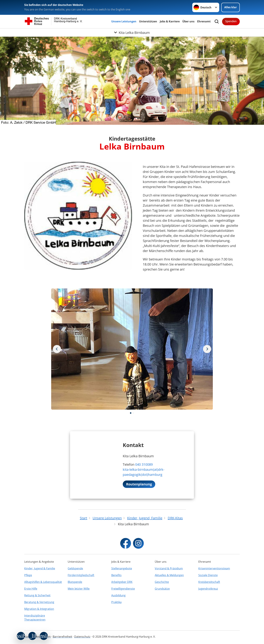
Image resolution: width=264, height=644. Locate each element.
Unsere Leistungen (124, 21)
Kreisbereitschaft (209, 582)
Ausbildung (118, 595)
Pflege (28, 575)
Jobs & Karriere (170, 21)
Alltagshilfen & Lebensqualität (43, 582)
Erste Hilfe (31, 589)
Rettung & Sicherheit (37, 595)
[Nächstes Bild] (57, 349)
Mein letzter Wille (79, 589)
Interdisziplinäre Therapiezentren (35, 618)
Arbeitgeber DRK (122, 582)
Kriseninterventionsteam (214, 568)
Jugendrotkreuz (208, 589)
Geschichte (162, 582)
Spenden (231, 21)
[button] (131, 413)
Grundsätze (162, 589)
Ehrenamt (204, 21)
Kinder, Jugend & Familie (40, 568)
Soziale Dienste (208, 575)
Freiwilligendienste (123, 589)
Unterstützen (148, 21)
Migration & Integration (39, 609)
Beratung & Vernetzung (39, 602)
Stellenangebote (122, 568)
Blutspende (75, 582)
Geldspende (75, 568)
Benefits (116, 575)
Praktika (116, 602)
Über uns (188, 21)
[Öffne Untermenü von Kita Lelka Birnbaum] (132, 32)
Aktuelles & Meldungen (169, 575)
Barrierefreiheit (62, 637)
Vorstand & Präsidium (169, 568)
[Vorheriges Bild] (207, 349)
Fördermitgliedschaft (81, 575)
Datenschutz (82, 637)
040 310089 (144, 464)
